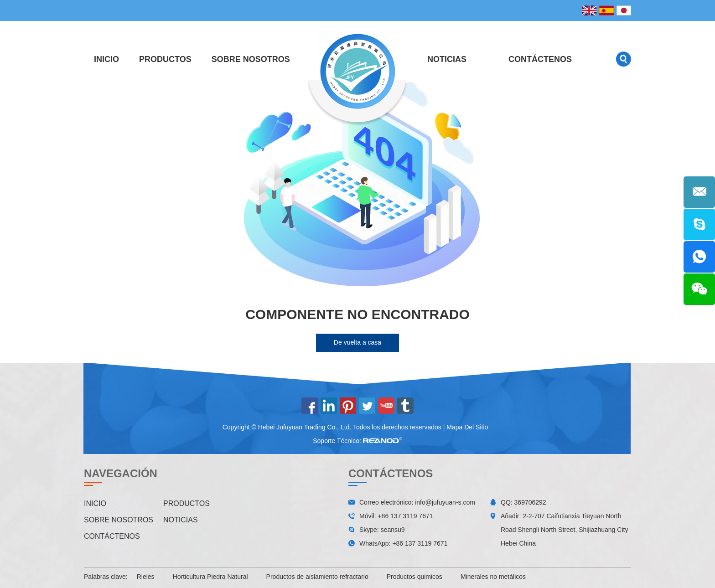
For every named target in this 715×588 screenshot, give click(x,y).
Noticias (447, 59)
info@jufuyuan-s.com (445, 502)
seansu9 (393, 530)
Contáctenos (540, 59)
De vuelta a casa (357, 342)
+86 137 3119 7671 (420, 543)
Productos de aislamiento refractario (317, 577)
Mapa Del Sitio (467, 427)
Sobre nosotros (251, 59)
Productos (165, 59)
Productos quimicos (414, 577)
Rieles (146, 577)
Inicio (106, 59)
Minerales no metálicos (493, 577)
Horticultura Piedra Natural (210, 577)
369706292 (530, 502)
